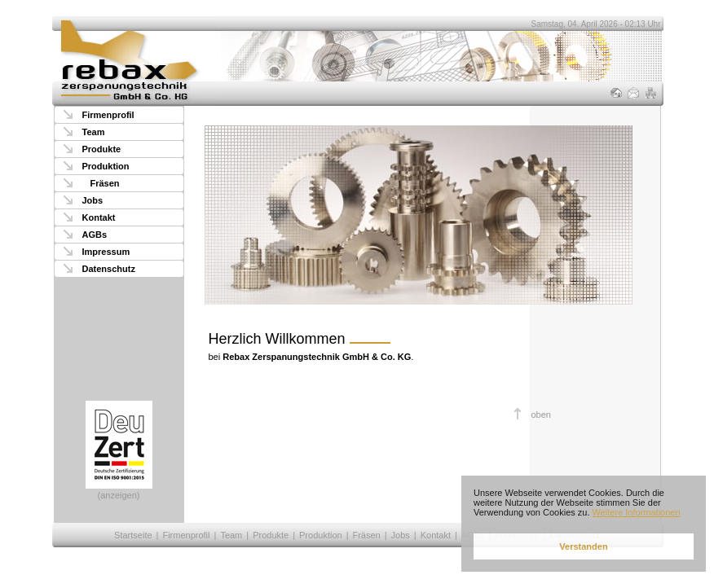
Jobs (93, 200)
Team (94, 132)
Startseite (133, 535)
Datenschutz (109, 269)
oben (541, 415)
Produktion (106, 166)
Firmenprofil (108, 115)
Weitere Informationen (637, 512)
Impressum (106, 252)
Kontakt (99, 217)
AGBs (95, 235)
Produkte (102, 149)
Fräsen (105, 183)
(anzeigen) (119, 450)
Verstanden (583, 546)
